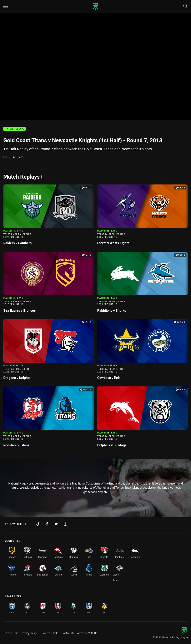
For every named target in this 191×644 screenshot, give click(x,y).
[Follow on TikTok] (38, 524)
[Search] (185, 6)
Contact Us (68, 633)
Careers (46, 633)
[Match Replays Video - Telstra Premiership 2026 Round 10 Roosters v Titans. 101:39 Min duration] (49, 418)
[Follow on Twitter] (56, 524)
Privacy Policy (29, 633)
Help (56, 633)
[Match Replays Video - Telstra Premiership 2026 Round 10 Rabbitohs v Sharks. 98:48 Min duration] (143, 284)
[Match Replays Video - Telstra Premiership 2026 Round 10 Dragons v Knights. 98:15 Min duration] (49, 351)
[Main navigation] (6, 6)
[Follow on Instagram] (65, 524)
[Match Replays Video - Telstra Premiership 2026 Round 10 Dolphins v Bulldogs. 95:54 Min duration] (143, 418)
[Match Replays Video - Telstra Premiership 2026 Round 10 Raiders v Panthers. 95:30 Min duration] (49, 216)
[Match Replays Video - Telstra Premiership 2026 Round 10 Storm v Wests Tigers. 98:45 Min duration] (143, 216)
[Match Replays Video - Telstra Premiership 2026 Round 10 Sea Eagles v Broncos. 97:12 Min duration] (49, 284)
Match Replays (14, 129)
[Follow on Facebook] (47, 524)
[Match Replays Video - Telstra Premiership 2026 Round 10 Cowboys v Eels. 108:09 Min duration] (143, 351)
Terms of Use (11, 633)
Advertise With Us (87, 633)
